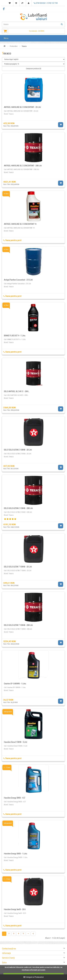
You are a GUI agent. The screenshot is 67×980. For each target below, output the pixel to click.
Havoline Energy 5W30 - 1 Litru (16, 854)
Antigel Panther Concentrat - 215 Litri (18, 280)
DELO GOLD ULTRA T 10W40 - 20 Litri (18, 567)
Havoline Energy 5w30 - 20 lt (15, 909)
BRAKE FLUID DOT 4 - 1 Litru (15, 336)
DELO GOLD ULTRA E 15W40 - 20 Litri (18, 450)
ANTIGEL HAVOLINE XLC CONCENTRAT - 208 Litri (23, 166)
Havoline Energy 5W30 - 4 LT (15, 798)
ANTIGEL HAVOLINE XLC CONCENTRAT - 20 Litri (22, 107)
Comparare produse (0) (34, 69)
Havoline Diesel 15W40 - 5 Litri (16, 742)
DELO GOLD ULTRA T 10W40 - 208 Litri (18, 625)
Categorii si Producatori (34, 977)
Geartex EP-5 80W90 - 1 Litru (15, 684)
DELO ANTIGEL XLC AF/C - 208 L (17, 391)
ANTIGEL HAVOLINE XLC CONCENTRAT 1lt (20, 224)
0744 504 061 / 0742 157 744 (46, 3)
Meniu (6, 38)
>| (33, 934)
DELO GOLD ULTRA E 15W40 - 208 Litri (18, 508)
